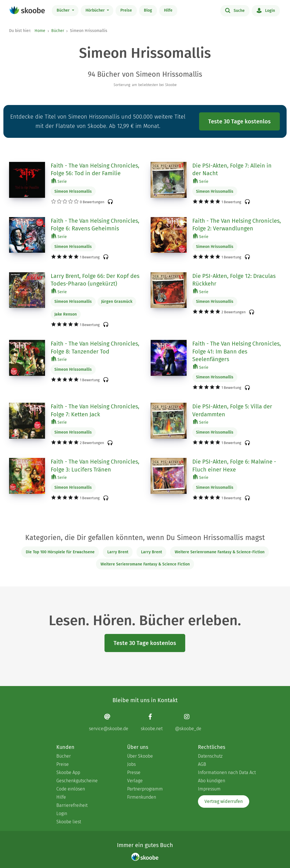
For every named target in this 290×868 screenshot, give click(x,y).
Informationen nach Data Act (227, 772)
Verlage (135, 781)
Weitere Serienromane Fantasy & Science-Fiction (220, 552)
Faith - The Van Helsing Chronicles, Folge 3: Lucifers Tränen (95, 466)
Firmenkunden (142, 797)
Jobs (131, 764)
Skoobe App (68, 772)
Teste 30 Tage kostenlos (239, 121)
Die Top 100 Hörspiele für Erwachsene (60, 552)
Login (266, 10)
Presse (134, 772)
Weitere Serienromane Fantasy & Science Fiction (145, 564)
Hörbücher (96, 10)
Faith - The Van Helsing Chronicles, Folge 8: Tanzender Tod (95, 348)
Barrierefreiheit (72, 805)
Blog (148, 10)
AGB (202, 764)
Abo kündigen (212, 781)
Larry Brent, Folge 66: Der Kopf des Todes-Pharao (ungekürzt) (95, 280)
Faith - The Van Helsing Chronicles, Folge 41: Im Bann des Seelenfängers (237, 351)
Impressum (209, 789)
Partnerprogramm (145, 789)
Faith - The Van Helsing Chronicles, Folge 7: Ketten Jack (95, 410)
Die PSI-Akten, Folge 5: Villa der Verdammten (232, 410)
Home (40, 31)
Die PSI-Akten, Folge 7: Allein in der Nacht (232, 170)
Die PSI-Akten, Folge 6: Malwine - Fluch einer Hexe (234, 466)
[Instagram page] (188, 722)
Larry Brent (118, 552)
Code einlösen (71, 789)
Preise (126, 10)
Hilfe (168, 10)
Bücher (64, 10)
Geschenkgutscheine (77, 781)
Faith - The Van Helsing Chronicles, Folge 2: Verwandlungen (237, 225)
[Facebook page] (152, 722)
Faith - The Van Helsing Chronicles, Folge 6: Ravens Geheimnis (95, 225)
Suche (235, 10)
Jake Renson (66, 314)
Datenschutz (210, 756)
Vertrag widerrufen (224, 801)
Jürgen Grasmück (117, 302)
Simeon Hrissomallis (73, 191)
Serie (59, 181)
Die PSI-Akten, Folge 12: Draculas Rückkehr (234, 280)
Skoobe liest (69, 822)
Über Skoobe (140, 756)
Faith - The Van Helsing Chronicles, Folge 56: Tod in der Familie (95, 170)
